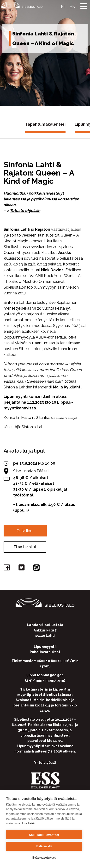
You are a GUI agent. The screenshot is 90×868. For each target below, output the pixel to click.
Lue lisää (28, 823)
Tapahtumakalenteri (45, 124)
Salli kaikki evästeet (44, 835)
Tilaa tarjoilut (25, 547)
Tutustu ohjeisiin (25, 211)
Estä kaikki (44, 846)
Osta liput (25, 531)
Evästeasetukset (44, 858)
